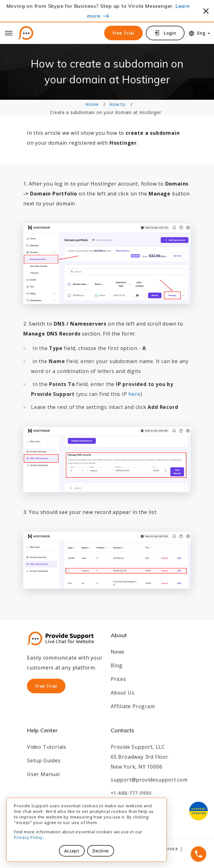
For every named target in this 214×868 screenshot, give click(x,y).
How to (117, 104)
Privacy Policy (28, 837)
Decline (100, 851)
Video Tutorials (47, 747)
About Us (123, 693)
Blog (117, 665)
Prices (118, 679)
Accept (72, 851)
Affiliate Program (133, 706)
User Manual (43, 774)
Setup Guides (44, 761)
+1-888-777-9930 (131, 793)
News (118, 652)
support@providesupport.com (149, 780)
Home (92, 104)
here (134, 394)
